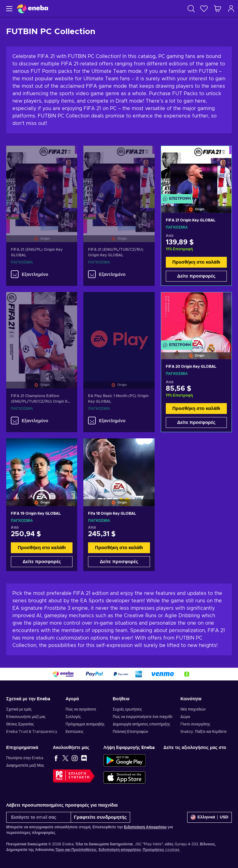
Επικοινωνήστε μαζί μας (26, 717)
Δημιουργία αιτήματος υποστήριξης (141, 724)
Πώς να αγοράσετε (81, 709)
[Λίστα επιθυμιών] (204, 9)
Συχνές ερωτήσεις (127, 709)
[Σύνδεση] (231, 9)
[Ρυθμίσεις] (209, 817)
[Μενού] (9, 9)
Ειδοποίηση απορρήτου (120, 850)
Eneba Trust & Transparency (32, 732)
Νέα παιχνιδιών (193, 709)
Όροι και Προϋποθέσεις (76, 850)
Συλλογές (73, 717)
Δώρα (185, 717)
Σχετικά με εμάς (19, 709)
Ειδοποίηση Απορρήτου (145, 827)
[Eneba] (33, 9)
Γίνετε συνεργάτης (195, 724)
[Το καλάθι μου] (218, 9)
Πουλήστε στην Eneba (25, 758)
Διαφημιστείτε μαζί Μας (25, 765)
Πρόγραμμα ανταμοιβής (85, 724)
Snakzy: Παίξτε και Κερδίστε (203, 732)
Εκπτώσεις (74, 732)
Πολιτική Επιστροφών (131, 732)
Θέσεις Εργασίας (20, 724)
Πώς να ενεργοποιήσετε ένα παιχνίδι (143, 717)
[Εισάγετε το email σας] (39, 817)
